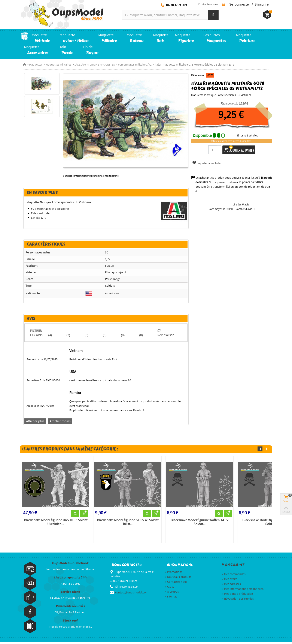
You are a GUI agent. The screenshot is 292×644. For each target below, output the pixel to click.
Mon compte (233, 567)
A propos (172, 593)
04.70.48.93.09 (176, 5)
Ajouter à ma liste (207, 163)
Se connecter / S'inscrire (249, 4)
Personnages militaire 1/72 (133, 64)
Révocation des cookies (238, 601)
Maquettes (34, 64)
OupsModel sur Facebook (70, 565)
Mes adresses (231, 586)
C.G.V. (169, 589)
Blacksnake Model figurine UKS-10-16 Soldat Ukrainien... (54, 524)
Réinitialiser (166, 334)
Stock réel (70, 623)
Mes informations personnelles (243, 591)
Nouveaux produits (178, 579)
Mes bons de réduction (237, 596)
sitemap (171, 598)
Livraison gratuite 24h (70, 580)
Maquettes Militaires (56, 64)
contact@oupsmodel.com (132, 594)
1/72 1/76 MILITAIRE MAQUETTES (92, 64)
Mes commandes (234, 576)
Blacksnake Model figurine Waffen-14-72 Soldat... (200, 524)
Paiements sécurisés (70, 608)
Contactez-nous (208, 4)
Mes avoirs (229, 581)
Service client (70, 594)
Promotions (174, 574)
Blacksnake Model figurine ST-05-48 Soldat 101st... (127, 524)
